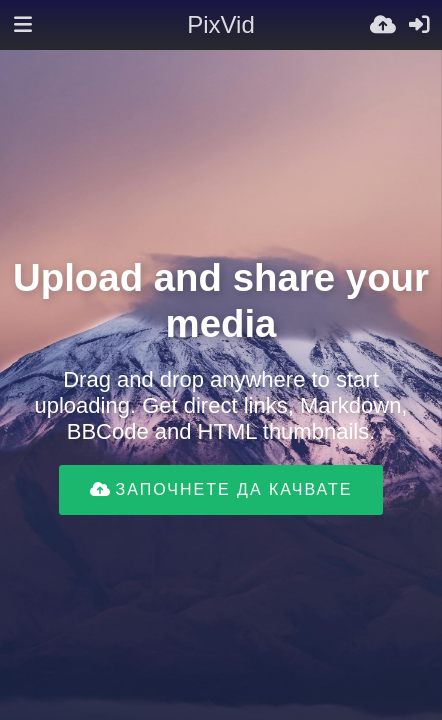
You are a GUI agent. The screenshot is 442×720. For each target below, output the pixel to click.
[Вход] (419, 25)
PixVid (221, 24)
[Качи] (383, 25)
